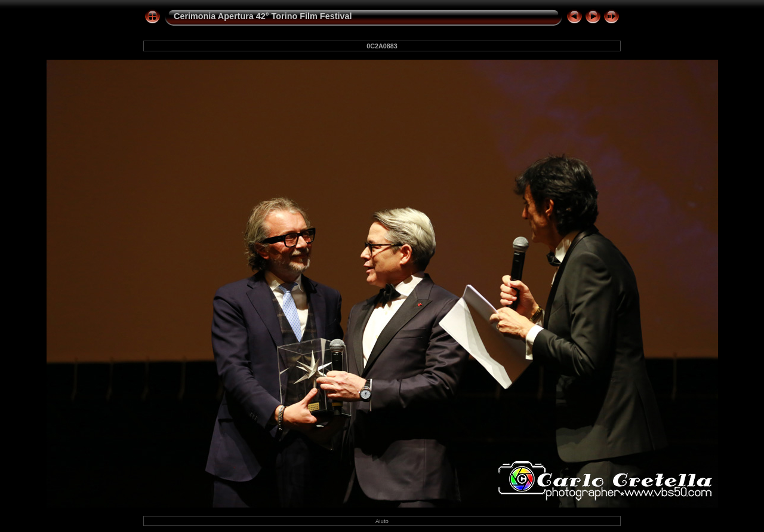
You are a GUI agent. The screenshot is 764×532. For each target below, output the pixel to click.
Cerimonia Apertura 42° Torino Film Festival (263, 16)
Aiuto (382, 521)
